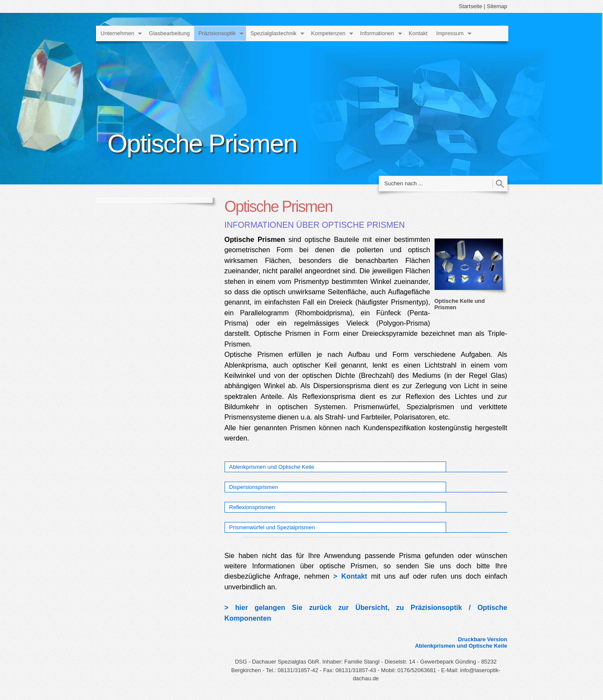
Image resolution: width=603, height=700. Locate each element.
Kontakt (418, 33)
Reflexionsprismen (252, 507)
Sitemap (497, 6)
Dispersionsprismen (254, 487)
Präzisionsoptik (217, 33)
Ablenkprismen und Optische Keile (272, 467)
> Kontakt (350, 576)
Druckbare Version (483, 639)
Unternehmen (118, 33)
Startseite (470, 6)
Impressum (450, 33)
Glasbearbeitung (169, 33)
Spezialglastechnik (273, 33)
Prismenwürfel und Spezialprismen (272, 527)
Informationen (377, 33)
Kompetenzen (328, 33)
